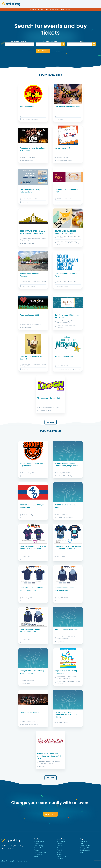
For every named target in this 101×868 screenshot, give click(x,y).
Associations (61, 841)
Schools (60, 854)
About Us (4, 861)
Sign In (36, 857)
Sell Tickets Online (40, 852)
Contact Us (83, 841)
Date (82, 41)
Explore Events (39, 841)
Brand (82, 852)
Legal (12, 861)
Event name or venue (19, 41)
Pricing (36, 850)
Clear (58, 51)
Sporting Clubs (62, 857)
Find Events (43, 51)
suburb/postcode (50, 41)
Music (59, 852)
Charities (60, 844)
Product (37, 844)
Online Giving (38, 846)
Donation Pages (39, 848)
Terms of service (22, 861)
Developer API (84, 848)
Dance (59, 848)
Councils (60, 846)
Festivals (60, 850)
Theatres (60, 859)
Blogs (82, 844)
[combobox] (50, 44)
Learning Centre (85, 846)
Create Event (50, 814)
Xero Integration (85, 850)
